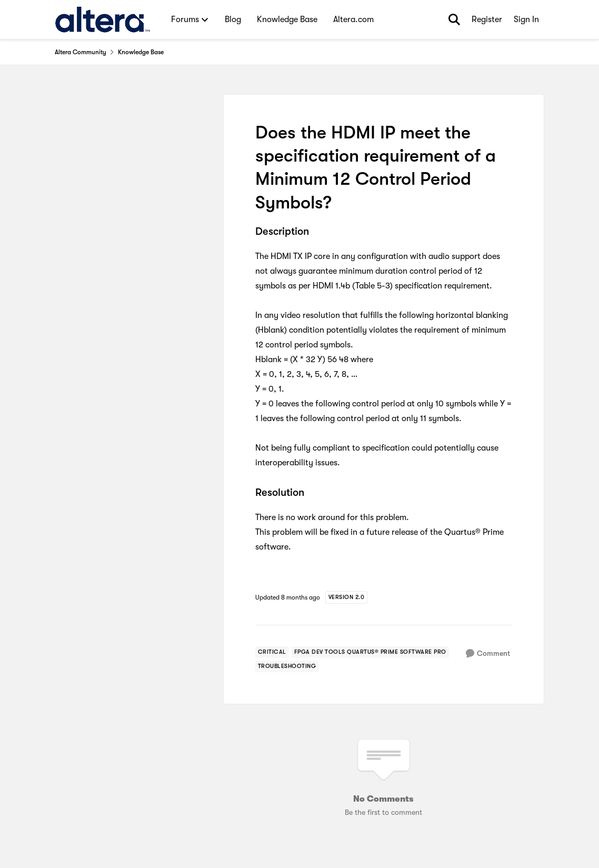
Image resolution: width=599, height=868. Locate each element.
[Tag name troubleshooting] (287, 666)
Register (487, 19)
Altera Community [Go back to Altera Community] (81, 52)
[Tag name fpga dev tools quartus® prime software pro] (370, 652)
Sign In (526, 19)
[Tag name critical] (272, 652)
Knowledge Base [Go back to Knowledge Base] (141, 52)
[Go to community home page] (102, 19)
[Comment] (488, 654)
